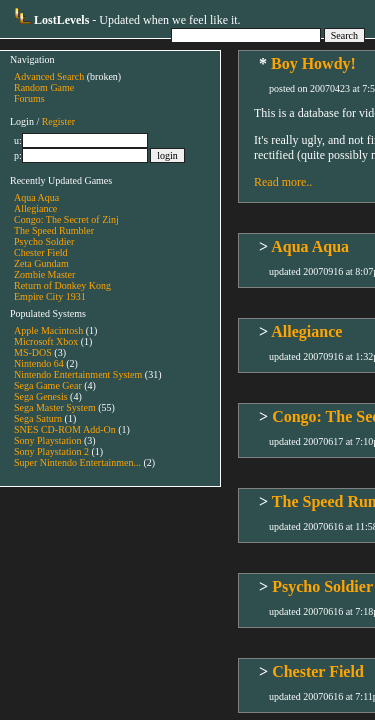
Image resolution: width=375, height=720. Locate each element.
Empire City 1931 (50, 296)
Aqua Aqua (36, 197)
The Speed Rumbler (54, 230)
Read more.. (283, 182)
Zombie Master (44, 274)
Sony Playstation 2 (51, 451)
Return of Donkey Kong (62, 285)
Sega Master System (55, 407)
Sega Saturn (38, 418)
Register (58, 121)
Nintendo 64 (39, 363)
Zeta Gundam (41, 263)
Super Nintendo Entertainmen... (77, 462)
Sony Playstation (48, 440)
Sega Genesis (41, 396)
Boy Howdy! (313, 63)
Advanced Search (49, 76)
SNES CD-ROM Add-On (65, 429)
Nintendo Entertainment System (78, 374)
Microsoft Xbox (46, 341)
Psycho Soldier (44, 241)
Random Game (44, 87)
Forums (29, 98)
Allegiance (35, 208)
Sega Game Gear (48, 385)
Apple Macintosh (48, 330)
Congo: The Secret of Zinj (66, 219)
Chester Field (41, 252)
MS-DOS (33, 352)
